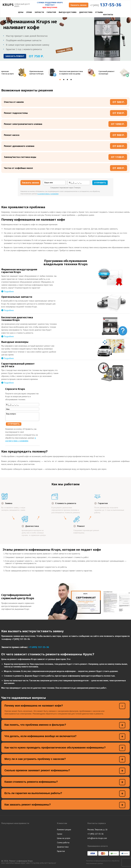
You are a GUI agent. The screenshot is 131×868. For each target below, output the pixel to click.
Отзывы (99, 12)
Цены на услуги (64, 838)
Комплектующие (64, 830)
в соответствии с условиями (48, 194)
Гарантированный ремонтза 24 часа (18, 365)
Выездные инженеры (15, 342)
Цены (21, 12)
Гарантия (51, 12)
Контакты (108, 15)
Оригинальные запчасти (17, 297)
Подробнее (9, 291)
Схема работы (63, 843)
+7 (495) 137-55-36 (39, 647)
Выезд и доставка (68, 12)
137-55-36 (106, 5)
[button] (60, 80)
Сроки (29, 12)
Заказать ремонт (15, 56)
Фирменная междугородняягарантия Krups (19, 271)
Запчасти (39, 12)
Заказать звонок (79, 5)
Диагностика (86, 12)
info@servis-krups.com (97, 838)
